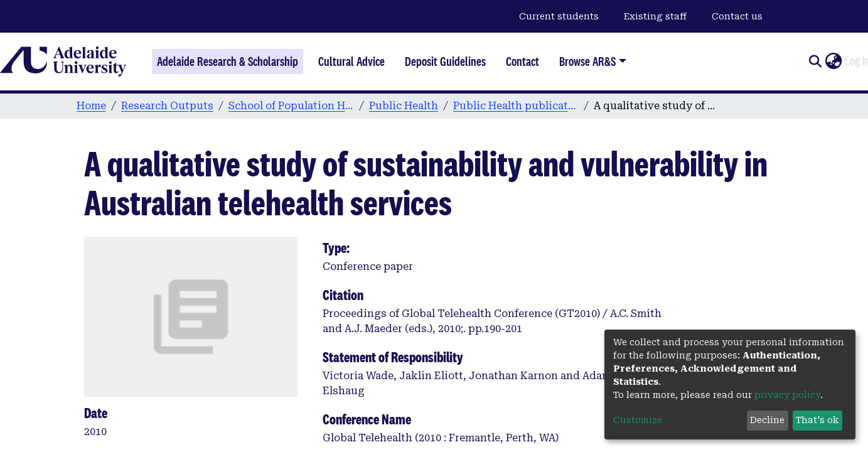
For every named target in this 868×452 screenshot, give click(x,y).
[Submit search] (815, 62)
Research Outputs (167, 106)
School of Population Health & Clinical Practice (291, 106)
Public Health (404, 106)
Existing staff (655, 16)
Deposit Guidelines (445, 62)
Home (91, 106)
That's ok (817, 420)
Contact (522, 62)
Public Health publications (516, 106)
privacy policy (787, 395)
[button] (833, 62)
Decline (767, 420)
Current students (559, 16)
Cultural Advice (351, 62)
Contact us (737, 16)
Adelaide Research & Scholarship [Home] (228, 62)
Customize (638, 420)
